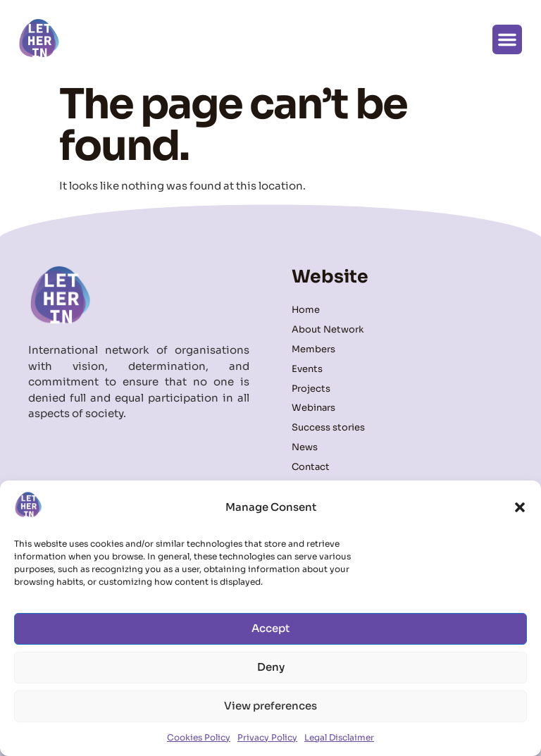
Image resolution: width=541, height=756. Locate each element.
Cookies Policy (199, 737)
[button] (520, 507)
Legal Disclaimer (339, 737)
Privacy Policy (267, 737)
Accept (270, 628)
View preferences (270, 706)
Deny (271, 667)
